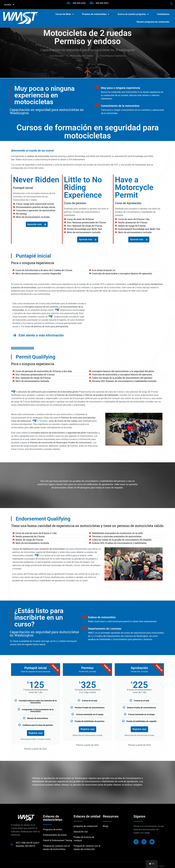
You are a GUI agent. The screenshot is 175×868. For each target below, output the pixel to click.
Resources (111, 816)
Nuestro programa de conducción (153, 22)
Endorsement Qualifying (43, 519)
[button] (171, 4)
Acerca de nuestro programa (133, 14)
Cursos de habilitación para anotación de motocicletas (39, 549)
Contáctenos (163, 14)
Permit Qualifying (36, 357)
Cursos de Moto (65, 14)
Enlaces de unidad (87, 816)
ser (19, 392)
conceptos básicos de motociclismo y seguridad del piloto (58, 433)
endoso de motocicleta (38, 156)
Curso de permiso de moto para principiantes (46, 326)
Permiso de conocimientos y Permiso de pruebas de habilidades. (88, 395)
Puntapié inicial (33, 256)
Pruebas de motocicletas (96, 14)
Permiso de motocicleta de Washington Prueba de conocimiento (61, 443)
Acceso (9, 5)
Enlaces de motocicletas (53, 818)
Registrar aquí (36, 733)
